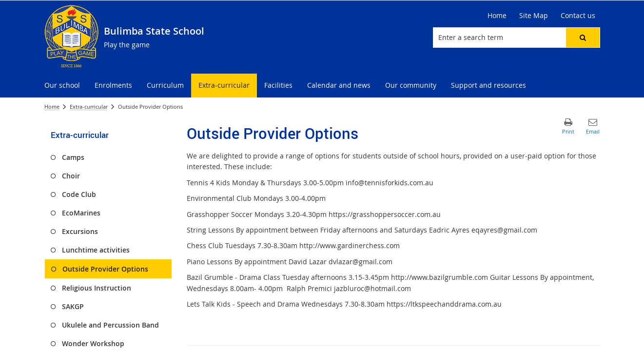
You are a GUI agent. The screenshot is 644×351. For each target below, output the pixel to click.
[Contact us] (578, 16)
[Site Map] (534, 16)
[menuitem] (62, 86)
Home (52, 107)
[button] (583, 38)
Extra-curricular (89, 107)
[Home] (497, 16)
